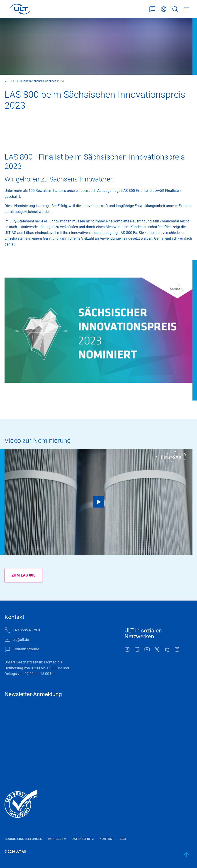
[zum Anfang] (187, 855)
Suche (175, 9)
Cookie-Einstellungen (23, 839)
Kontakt (107, 839)
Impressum (57, 839)
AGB (123, 839)
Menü (186, 9)
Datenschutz (83, 839)
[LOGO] (20, 9)
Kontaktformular (152, 9)
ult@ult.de (21, 640)
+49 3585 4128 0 (26, 630)
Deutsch (164, 9)
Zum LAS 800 (23, 575)
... (6, 81)
